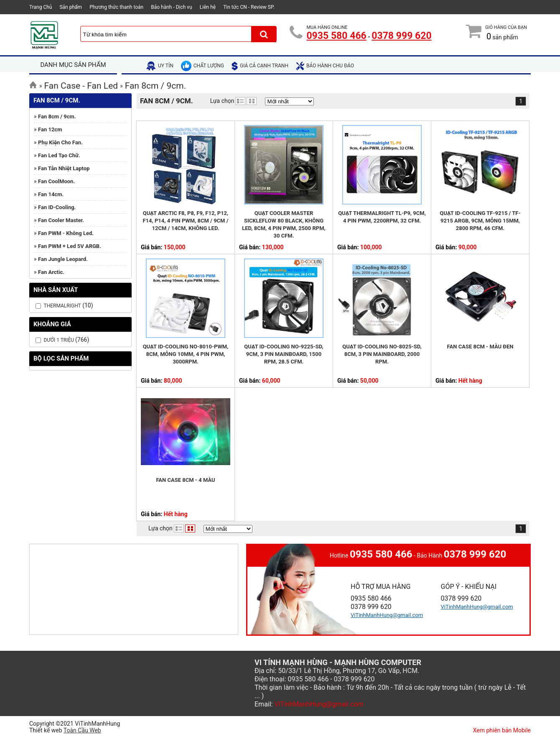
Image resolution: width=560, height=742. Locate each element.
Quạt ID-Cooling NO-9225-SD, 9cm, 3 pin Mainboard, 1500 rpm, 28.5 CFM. (284, 354)
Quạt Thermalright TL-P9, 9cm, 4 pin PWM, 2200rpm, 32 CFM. (382, 217)
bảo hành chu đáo (325, 66)
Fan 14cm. (51, 194)
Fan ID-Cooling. (57, 207)
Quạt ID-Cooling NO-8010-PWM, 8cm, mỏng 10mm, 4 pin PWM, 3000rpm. (186, 354)
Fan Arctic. (51, 272)
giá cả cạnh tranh (260, 66)
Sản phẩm (71, 7)
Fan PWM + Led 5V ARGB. (70, 246)
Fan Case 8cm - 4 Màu (185, 480)
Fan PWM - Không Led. (66, 233)
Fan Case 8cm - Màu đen (480, 347)
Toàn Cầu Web (82, 730)
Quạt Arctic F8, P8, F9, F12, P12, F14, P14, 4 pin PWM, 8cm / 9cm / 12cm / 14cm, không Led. (185, 221)
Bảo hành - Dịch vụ (172, 7)
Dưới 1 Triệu (59, 340)
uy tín (160, 66)
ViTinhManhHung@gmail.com (387, 615)
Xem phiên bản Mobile (502, 730)
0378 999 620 (401, 36)
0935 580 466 (336, 36)
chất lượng (202, 66)
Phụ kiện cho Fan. (60, 142)
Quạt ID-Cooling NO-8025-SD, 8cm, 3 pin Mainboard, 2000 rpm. (382, 354)
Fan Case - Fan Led (81, 86)
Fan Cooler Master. (61, 220)
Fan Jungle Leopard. (63, 259)
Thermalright (62, 306)
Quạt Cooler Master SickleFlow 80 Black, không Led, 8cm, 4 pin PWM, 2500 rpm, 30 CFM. (284, 224)
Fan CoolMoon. (56, 181)
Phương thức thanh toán (116, 7)
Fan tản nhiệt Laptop (64, 168)
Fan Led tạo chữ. (59, 155)
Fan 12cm (50, 129)
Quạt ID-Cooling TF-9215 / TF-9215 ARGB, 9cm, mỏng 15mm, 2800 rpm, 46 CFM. (480, 221)
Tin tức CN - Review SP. (249, 7)
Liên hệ (208, 7)
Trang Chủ (41, 7)
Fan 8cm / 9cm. (156, 86)
